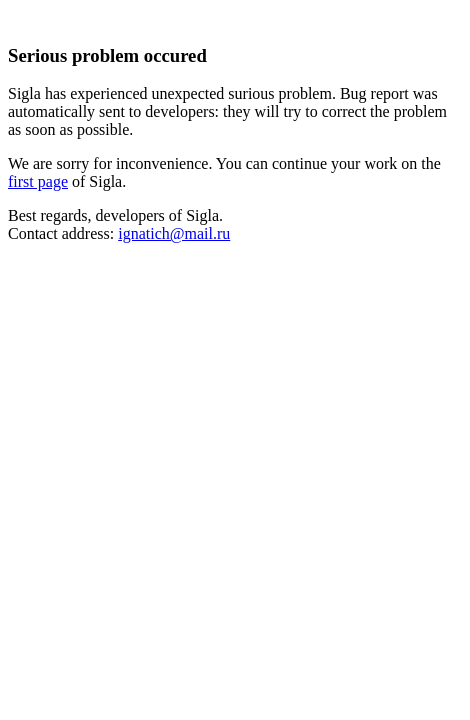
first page (38, 181)
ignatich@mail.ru (174, 233)
